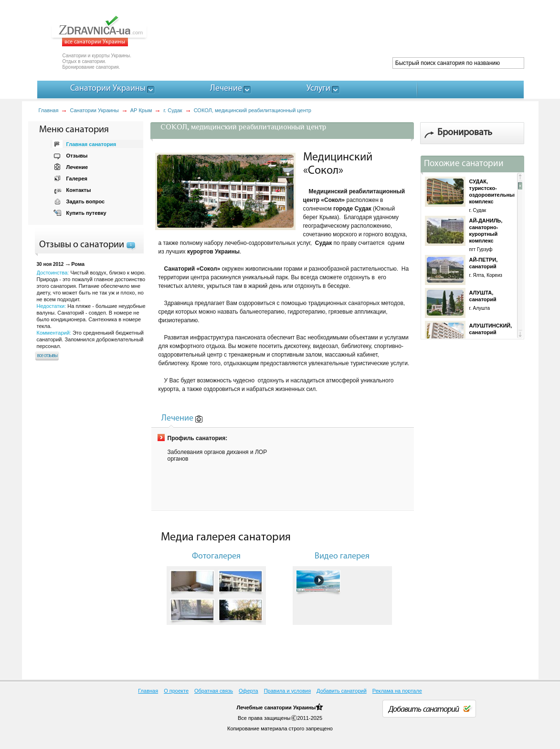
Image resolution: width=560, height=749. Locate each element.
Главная (49, 110)
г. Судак (173, 110)
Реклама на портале (397, 691)
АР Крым (141, 110)
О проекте (176, 691)
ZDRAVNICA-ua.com (111, 31)
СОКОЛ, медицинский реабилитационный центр (253, 110)
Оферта (248, 691)
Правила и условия (287, 691)
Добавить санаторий (342, 691)
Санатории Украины (94, 110)
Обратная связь (214, 691)
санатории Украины (290, 707)
